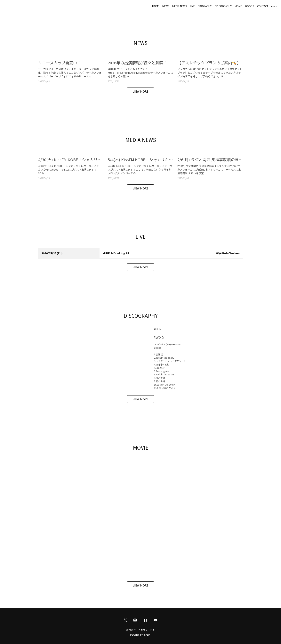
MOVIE (238, 6)
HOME (156, 6)
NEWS (166, 6)
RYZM (147, 635)
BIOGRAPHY (205, 6)
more (274, 6)
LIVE (192, 6)
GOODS (250, 6)
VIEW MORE (141, 91)
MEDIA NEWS (180, 6)
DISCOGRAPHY (223, 6)
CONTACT (263, 6)
